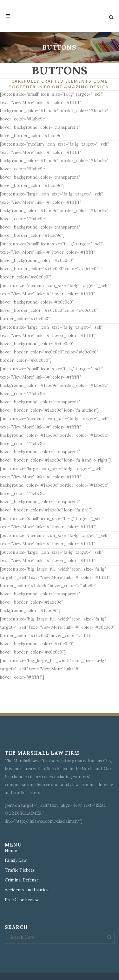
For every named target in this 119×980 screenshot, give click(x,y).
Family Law (16, 860)
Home (11, 851)
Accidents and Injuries (27, 890)
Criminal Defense (22, 880)
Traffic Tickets (20, 870)
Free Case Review (22, 900)
